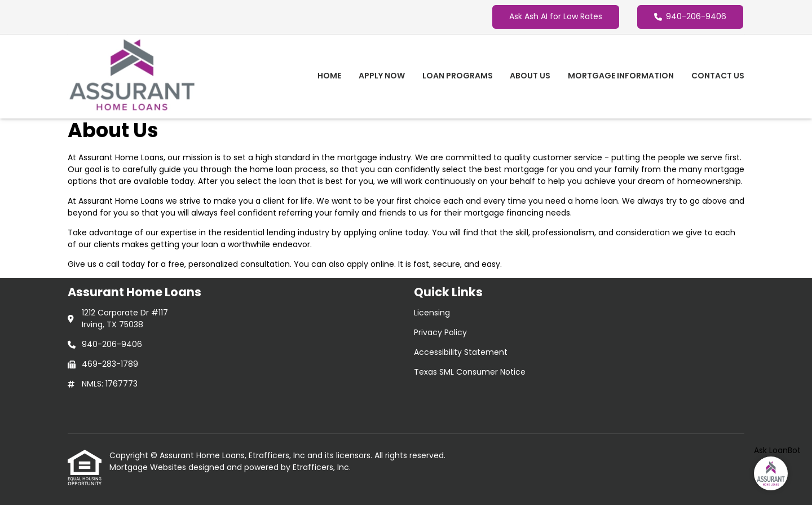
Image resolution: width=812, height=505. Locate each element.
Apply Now (382, 76)
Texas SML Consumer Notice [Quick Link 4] (470, 372)
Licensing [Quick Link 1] (432, 313)
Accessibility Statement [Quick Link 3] (461, 352)
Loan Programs (458, 76)
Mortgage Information (621, 76)
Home (329, 76)
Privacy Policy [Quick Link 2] (440, 332)
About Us (530, 76)
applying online (373, 232)
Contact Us (718, 76)
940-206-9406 (690, 16)
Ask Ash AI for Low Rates (556, 16)
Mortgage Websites (149, 467)
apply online (370, 264)
